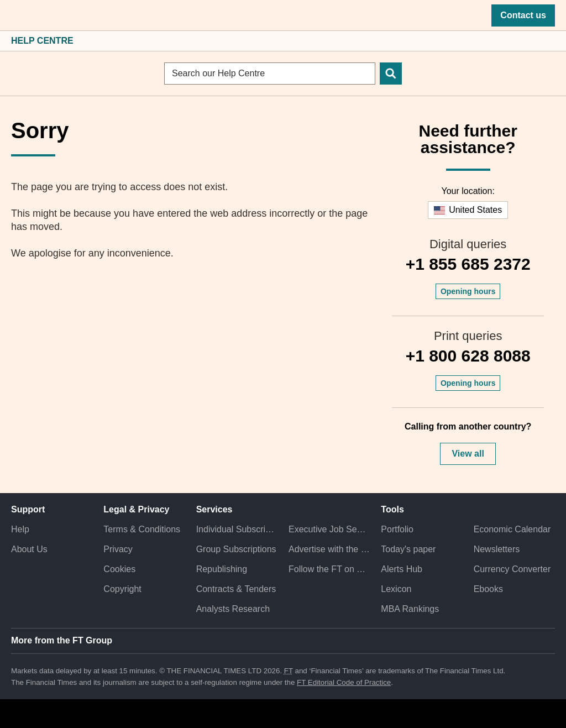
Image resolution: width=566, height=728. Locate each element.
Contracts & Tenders (236, 589)
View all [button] (468, 454)
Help (20, 529)
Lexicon (396, 589)
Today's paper (408, 549)
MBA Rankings (410, 609)
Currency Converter (512, 569)
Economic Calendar (512, 529)
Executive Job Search (329, 529)
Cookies (119, 569)
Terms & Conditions (142, 529)
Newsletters (497, 549)
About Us (29, 549)
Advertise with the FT (329, 549)
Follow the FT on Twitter (329, 569)
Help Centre (42, 41)
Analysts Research (233, 609)
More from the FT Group (62, 640)
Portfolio (397, 529)
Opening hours (468, 291)
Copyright (122, 589)
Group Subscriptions (236, 549)
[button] (17, 15)
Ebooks (488, 589)
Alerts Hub (402, 569)
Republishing (222, 569)
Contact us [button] (523, 15)
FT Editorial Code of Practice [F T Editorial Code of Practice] (344, 682)
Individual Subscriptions (237, 529)
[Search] (391, 74)
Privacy (118, 549)
